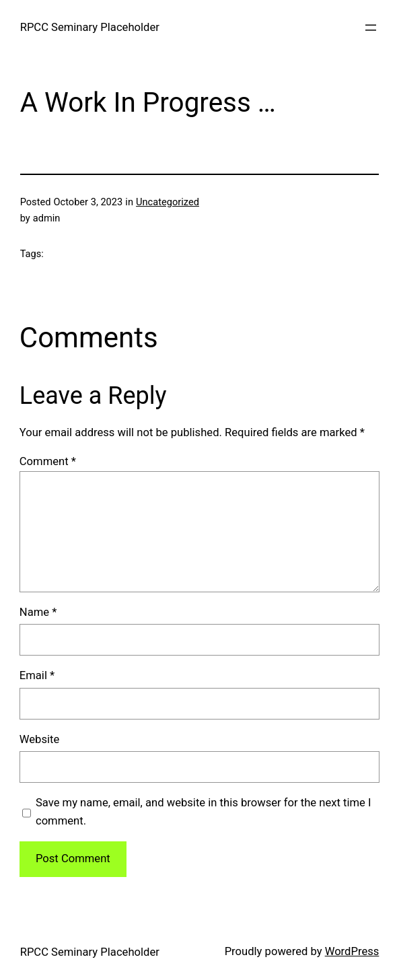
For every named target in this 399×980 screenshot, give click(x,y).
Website (39, 739)
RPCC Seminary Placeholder (90, 27)
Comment (48, 461)
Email (37, 675)
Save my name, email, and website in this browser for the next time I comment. (204, 812)
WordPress (352, 951)
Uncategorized (168, 202)
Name (38, 612)
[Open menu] (371, 28)
